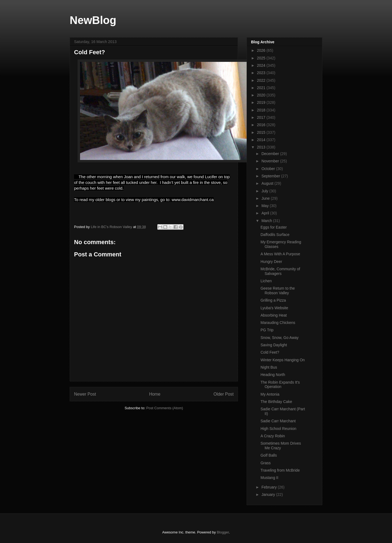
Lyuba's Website (274, 308)
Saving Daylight (274, 345)
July (265, 191)
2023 (262, 73)
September (271, 176)
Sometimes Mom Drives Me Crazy (281, 446)
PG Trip (267, 330)
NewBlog (93, 20)
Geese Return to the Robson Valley (278, 291)
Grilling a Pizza (273, 300)
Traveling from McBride (280, 470)
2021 (262, 88)
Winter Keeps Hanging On (283, 360)
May (265, 206)
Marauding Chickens (278, 323)
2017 (262, 117)
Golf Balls (269, 455)
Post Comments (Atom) (165, 408)
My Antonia (270, 394)
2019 (262, 102)
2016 (262, 125)
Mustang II (269, 478)
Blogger (223, 532)
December (271, 154)
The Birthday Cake (276, 402)
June (266, 198)
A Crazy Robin (273, 436)
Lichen (266, 281)
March (267, 221)
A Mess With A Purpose (280, 254)
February (269, 487)
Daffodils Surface (275, 235)
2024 (262, 65)
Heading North (273, 375)
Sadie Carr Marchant (278, 421)
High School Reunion (278, 429)
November (271, 161)
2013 (262, 147)
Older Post (223, 394)
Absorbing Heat (274, 315)
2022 (262, 80)
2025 (262, 58)
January (269, 495)
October (269, 169)
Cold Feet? (270, 352)
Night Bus (269, 367)
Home (155, 394)
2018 (262, 110)
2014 (262, 140)
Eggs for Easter (274, 227)
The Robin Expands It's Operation (280, 385)
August (268, 183)
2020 (262, 95)
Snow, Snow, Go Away (280, 338)
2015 (262, 132)
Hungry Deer (271, 262)
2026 (262, 50)
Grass (266, 463)
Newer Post (85, 394)
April (266, 213)
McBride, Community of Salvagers (280, 271)
